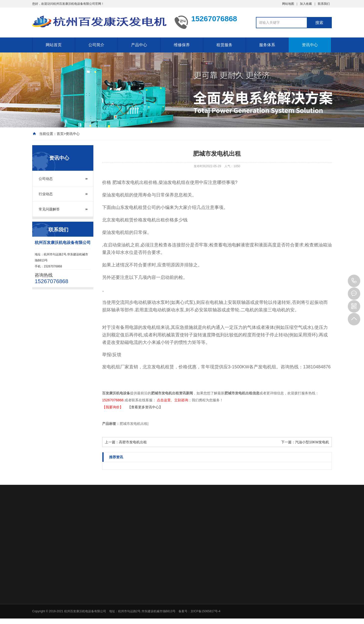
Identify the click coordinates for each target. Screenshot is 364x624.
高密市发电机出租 (133, 442)
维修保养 (182, 45)
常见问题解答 (49, 209)
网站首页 (54, 45)
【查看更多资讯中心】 (145, 407)
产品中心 (139, 45)
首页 (60, 134)
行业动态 (46, 194)
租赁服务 (224, 45)
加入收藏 (306, 4)
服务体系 (267, 45)
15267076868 (354, 281)
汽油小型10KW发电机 (312, 442)
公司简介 (96, 45)
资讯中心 (310, 45)
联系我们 (324, 4)
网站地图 (288, 4)
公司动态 (46, 179)
